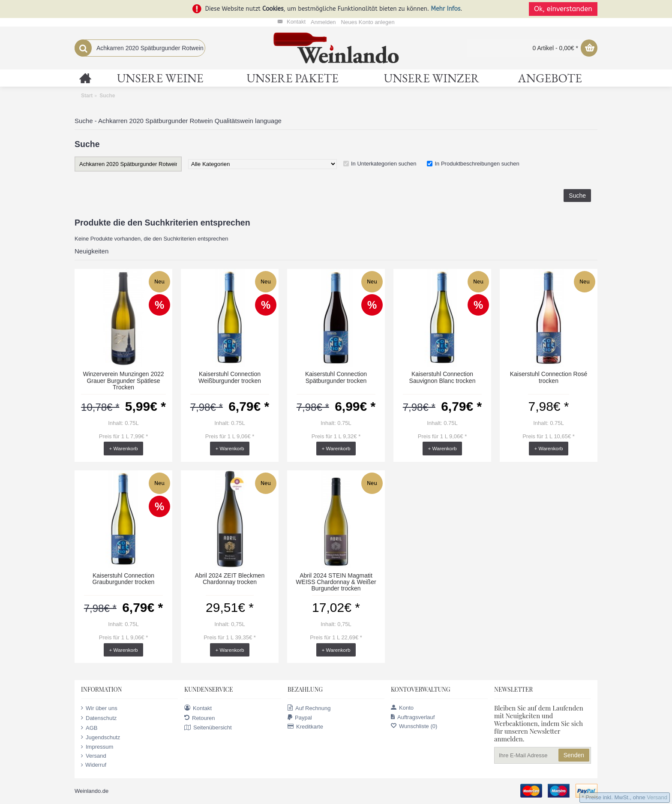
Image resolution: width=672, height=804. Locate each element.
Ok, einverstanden (563, 9)
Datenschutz (99, 718)
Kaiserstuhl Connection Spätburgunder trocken (336, 377)
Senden (574, 755)
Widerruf (94, 765)
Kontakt (198, 708)
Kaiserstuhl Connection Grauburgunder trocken (124, 579)
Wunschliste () (414, 726)
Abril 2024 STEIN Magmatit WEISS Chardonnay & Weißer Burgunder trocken (336, 582)
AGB (89, 728)
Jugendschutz (100, 737)
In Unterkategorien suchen (384, 164)
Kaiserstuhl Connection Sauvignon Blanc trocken (442, 377)
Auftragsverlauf (413, 717)
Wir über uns (99, 708)
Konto (402, 708)
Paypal (300, 718)
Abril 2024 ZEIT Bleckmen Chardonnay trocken (230, 579)
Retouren (199, 718)
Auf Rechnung (309, 708)
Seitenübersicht (208, 728)
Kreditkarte (305, 727)
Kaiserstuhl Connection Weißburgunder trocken (230, 377)
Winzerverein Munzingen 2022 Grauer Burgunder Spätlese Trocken (123, 381)
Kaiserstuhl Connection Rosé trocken (549, 377)
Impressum (97, 747)
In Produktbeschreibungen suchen (477, 164)
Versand (94, 756)
